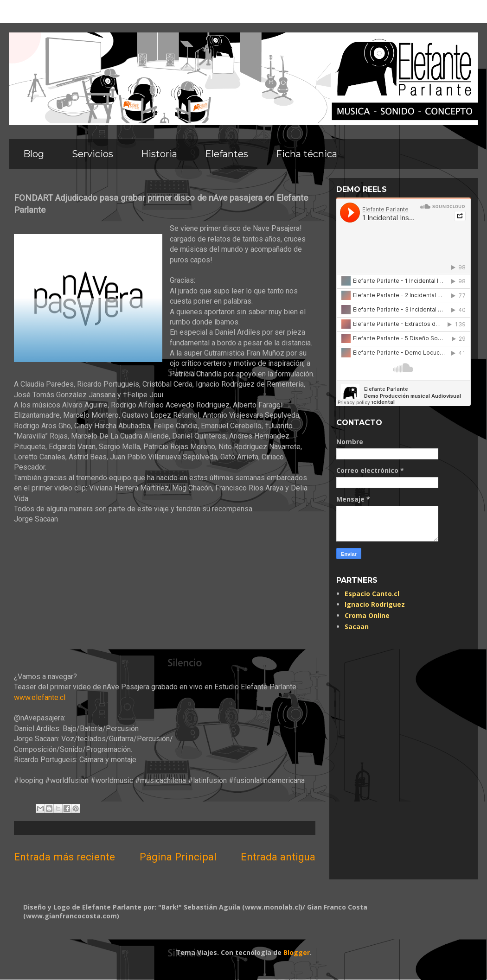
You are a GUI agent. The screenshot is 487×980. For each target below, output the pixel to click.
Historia (159, 154)
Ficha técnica (307, 154)
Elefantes (227, 154)
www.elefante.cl (40, 697)
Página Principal (178, 857)
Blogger (297, 952)
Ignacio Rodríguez (375, 604)
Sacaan (357, 627)
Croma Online (367, 615)
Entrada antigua (278, 857)
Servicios (93, 154)
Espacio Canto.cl (372, 594)
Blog (34, 154)
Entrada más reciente (64, 857)
